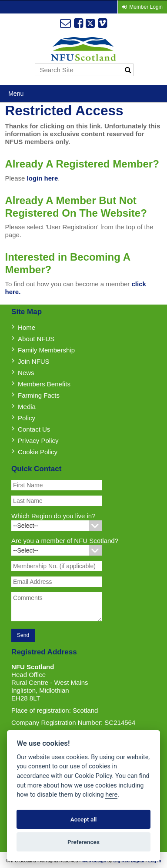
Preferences (83, 842)
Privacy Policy (38, 441)
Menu (16, 94)
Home (27, 327)
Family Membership (46, 350)
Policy (27, 418)
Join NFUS (34, 361)
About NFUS (36, 339)
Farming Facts (39, 395)
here (111, 795)
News (26, 373)
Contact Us (34, 429)
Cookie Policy (38, 452)
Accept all (84, 819)
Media (27, 407)
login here (43, 178)
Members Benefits (44, 384)
